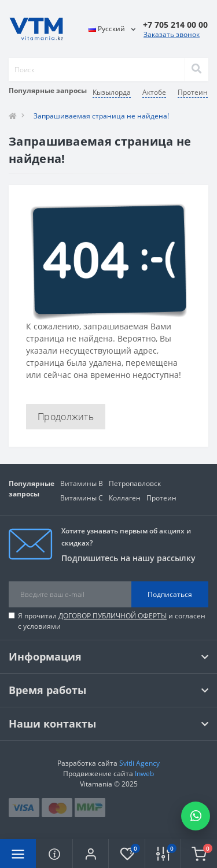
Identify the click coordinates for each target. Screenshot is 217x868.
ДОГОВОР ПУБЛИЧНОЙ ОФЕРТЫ (113, 616)
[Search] (196, 69)
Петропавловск (135, 483)
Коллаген (125, 498)
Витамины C (82, 498)
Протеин (161, 498)
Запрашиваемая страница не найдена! (101, 116)
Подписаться (170, 594)
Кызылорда (112, 92)
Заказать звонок (172, 34)
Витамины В (82, 483)
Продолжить (66, 417)
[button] (90, 854)
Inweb (144, 774)
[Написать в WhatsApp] (196, 816)
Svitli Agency (139, 763)
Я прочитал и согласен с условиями (112, 621)
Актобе (154, 92)
